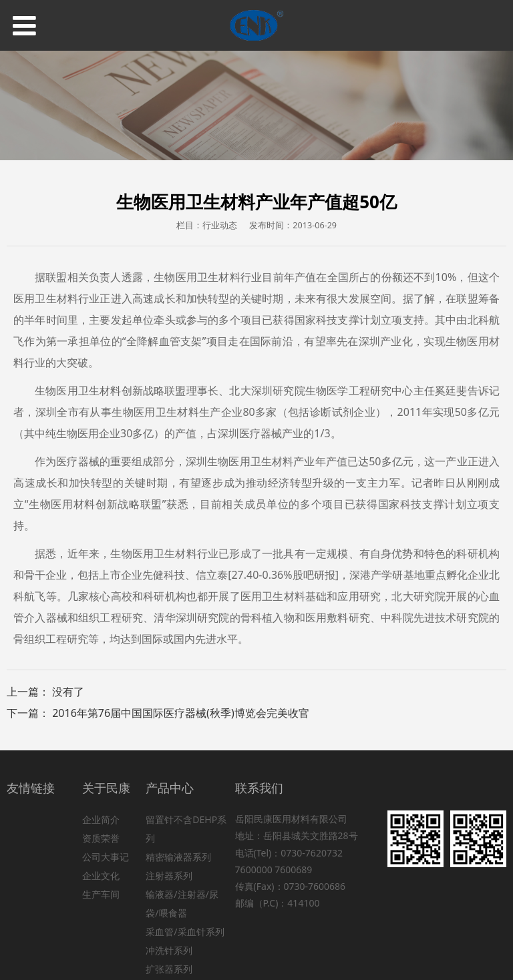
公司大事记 (106, 857)
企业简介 (101, 819)
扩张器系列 (169, 969)
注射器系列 (169, 876)
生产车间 (101, 894)
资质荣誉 (101, 838)
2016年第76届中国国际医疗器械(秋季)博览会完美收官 (181, 713)
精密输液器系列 (178, 857)
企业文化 (101, 876)
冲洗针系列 (169, 950)
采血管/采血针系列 (185, 932)
